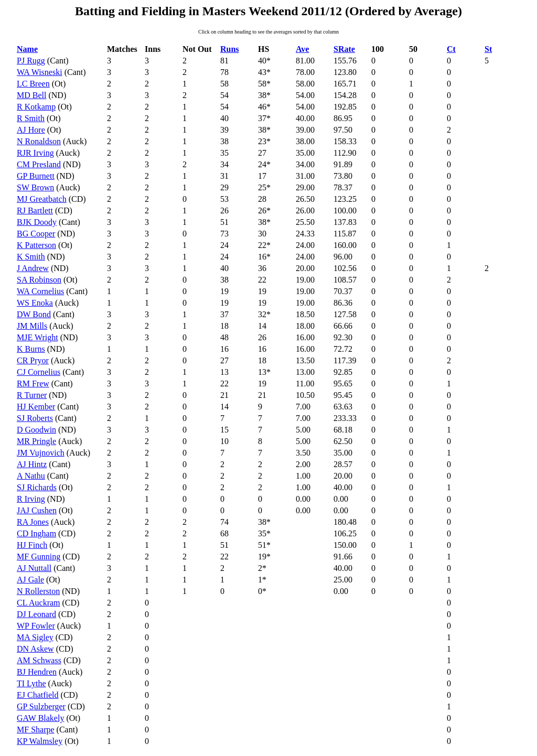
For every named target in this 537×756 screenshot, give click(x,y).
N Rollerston (38, 591)
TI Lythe (31, 683)
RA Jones (33, 522)
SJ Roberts (35, 418)
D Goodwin (36, 430)
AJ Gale (30, 580)
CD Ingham (36, 533)
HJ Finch (32, 545)
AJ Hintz (32, 464)
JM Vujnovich (41, 453)
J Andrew (33, 268)
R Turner (32, 395)
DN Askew (35, 649)
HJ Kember (36, 407)
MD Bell (31, 95)
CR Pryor (33, 360)
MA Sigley (35, 637)
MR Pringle (36, 441)
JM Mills (32, 326)
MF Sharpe (36, 730)
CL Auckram (39, 603)
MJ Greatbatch (42, 199)
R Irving (31, 499)
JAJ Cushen (37, 510)
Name (27, 49)
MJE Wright (37, 337)
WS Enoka (35, 303)
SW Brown (35, 187)
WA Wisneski (40, 72)
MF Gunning (39, 557)
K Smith (31, 257)
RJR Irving (35, 153)
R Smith (31, 118)
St (488, 49)
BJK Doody (37, 222)
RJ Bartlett (35, 210)
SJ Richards (37, 487)
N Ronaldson (39, 141)
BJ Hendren (37, 672)
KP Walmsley (40, 741)
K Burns (31, 349)
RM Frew (33, 384)
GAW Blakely (40, 718)
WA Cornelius (40, 291)
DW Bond (34, 314)
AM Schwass (39, 660)
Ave (302, 49)
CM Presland (39, 164)
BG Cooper (36, 234)
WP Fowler (36, 626)
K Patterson (36, 245)
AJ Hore (31, 130)
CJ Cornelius (39, 372)
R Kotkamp (36, 107)
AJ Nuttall (34, 568)
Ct (451, 49)
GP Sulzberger (41, 706)
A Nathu (31, 476)
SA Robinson (39, 280)
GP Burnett (36, 176)
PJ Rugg (31, 61)
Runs (230, 49)
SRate (344, 49)
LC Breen (33, 84)
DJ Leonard (36, 614)
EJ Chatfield (38, 695)
